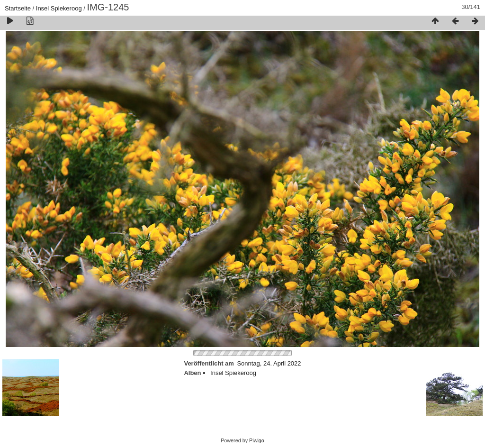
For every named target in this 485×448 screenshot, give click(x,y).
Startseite (18, 8)
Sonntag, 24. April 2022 (269, 363)
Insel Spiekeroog (59, 8)
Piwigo (257, 440)
